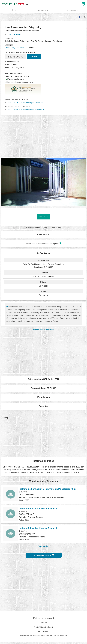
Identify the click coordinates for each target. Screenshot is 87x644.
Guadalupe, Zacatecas (14, 48)
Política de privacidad (43, 618)
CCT (14, 10)
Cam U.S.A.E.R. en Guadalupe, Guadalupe (24, 109)
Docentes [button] (43, 406)
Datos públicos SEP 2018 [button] (44, 388)
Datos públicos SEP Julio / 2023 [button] (44, 379)
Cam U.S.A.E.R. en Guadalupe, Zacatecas (24, 103)
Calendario (72, 10)
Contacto (43, 631)
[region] (44, 138)
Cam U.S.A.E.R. (13, 34)
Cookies (43, 623)
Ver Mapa (43, 217)
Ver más (43, 546)
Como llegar (43, 234)
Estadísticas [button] (43, 397)
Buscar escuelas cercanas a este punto (43, 243)
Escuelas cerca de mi (43, 555)
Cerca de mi (43, 10)
